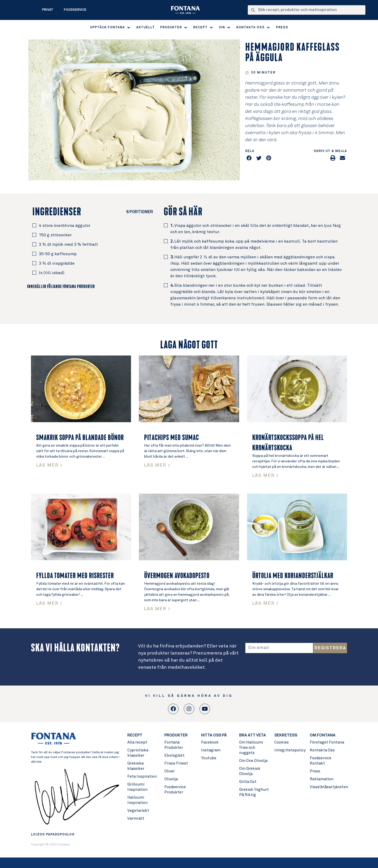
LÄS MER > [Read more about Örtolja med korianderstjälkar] (266, 603)
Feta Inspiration (142, 777)
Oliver (170, 771)
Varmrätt (136, 819)
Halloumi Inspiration (137, 800)
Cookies (282, 742)
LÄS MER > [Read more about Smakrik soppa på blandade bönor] (49, 465)
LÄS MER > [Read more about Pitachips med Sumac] (157, 465)
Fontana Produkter (174, 745)
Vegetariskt (138, 811)
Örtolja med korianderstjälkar (293, 576)
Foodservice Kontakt (321, 761)
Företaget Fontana (327, 742)
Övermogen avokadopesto (177, 576)
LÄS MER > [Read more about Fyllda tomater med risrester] (49, 603)
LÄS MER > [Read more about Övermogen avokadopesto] (157, 609)
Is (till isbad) (52, 273)
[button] (111, 28)
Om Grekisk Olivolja (250, 771)
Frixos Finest (176, 763)
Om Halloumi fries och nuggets (251, 748)
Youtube (209, 758)
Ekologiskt (174, 755)
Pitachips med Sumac (172, 438)
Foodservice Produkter (175, 790)
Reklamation (322, 779)
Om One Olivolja (253, 761)
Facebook (210, 742)
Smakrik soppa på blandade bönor (80, 438)
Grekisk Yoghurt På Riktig (254, 792)
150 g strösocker (55, 235)
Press (315, 771)
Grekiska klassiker (136, 766)
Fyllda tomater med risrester (75, 576)
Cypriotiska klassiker (138, 753)
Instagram (211, 750)
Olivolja (171, 779)
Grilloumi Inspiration (137, 787)
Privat (48, 10)
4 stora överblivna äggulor (65, 226)
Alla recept (137, 742)
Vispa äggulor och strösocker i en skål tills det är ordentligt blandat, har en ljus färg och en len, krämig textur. (256, 229)
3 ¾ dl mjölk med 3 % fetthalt (68, 244)
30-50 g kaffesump (58, 254)
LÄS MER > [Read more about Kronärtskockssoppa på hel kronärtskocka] (266, 476)
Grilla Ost (248, 782)
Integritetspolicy (290, 750)
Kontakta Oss (322, 750)
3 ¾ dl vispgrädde (57, 263)
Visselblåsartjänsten (328, 787)
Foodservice (75, 10)
